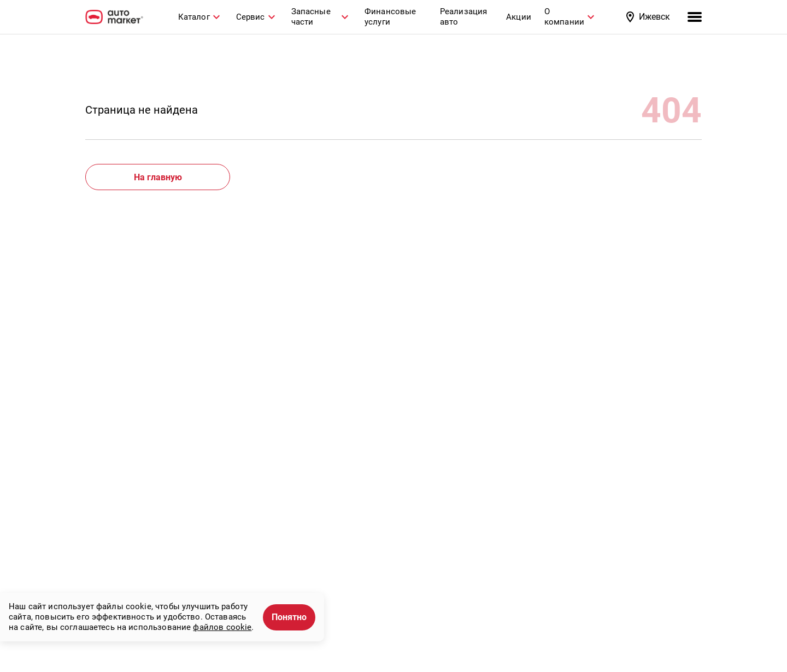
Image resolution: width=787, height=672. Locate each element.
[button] (649, 17)
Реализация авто (464, 17)
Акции (519, 17)
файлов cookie (222, 627)
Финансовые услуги (390, 17)
